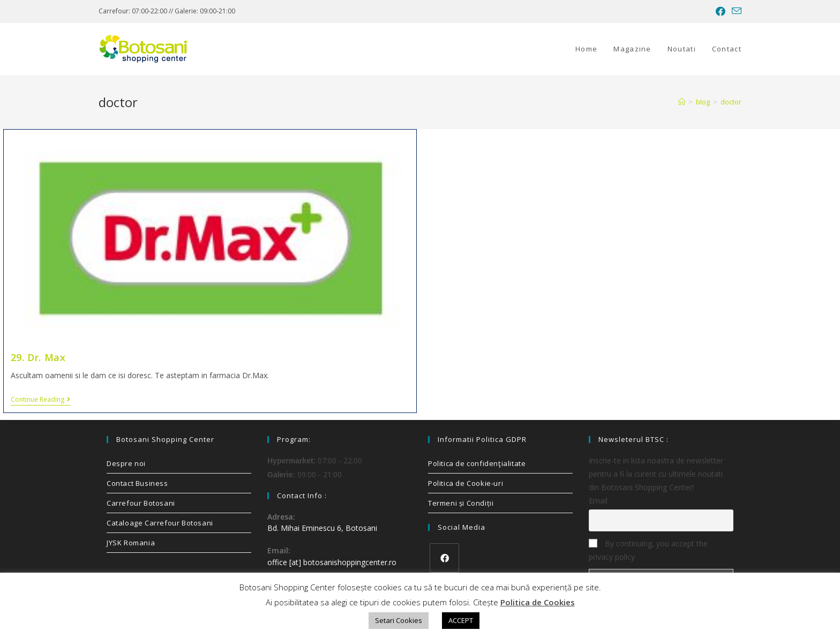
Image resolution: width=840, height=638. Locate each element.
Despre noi (126, 463)
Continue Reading (40, 400)
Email (598, 501)
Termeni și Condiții (461, 503)
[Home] (682, 102)
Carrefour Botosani (141, 503)
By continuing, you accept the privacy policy (648, 550)
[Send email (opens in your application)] (735, 11)
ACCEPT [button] (461, 620)
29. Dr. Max (38, 357)
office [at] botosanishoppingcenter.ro (332, 562)
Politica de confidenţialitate (477, 463)
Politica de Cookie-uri (466, 483)
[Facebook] (444, 558)
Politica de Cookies (538, 602)
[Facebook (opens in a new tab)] (721, 11)
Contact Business (137, 483)
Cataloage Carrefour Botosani (160, 523)
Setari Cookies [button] (399, 620)
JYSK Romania (131, 543)
